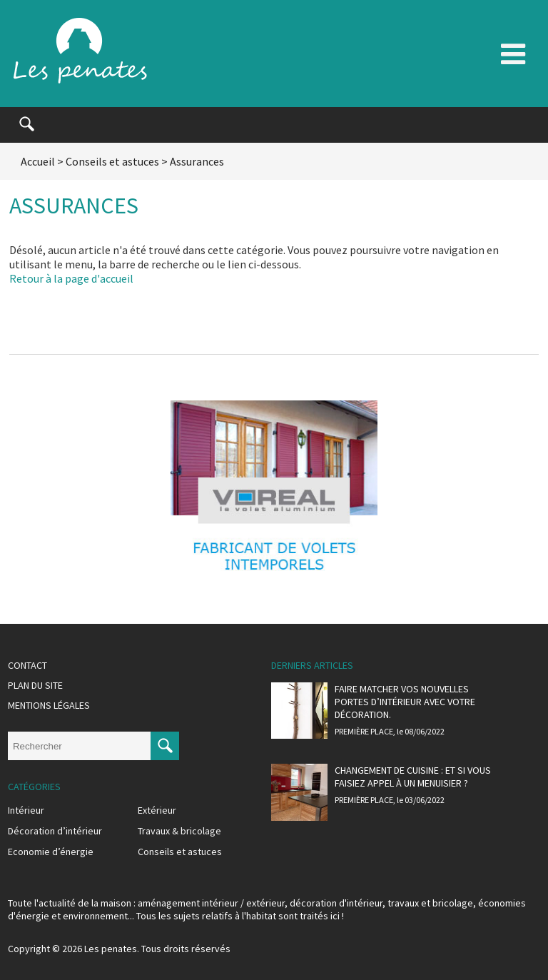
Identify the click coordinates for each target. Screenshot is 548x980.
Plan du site (35, 685)
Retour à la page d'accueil (71, 278)
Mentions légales (49, 705)
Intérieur (26, 810)
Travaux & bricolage (179, 831)
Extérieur (157, 810)
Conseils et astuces (112, 161)
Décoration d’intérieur (55, 831)
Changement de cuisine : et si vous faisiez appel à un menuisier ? (413, 777)
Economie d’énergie (51, 852)
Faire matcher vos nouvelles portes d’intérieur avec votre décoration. (405, 702)
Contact (27, 665)
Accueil (38, 161)
